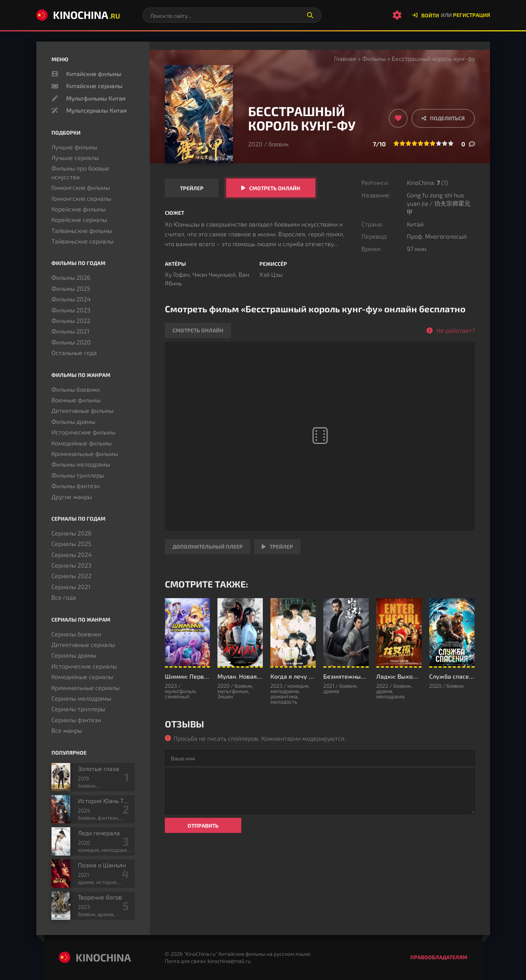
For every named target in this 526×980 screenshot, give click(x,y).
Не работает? (456, 330)
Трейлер (192, 188)
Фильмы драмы (73, 421)
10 (451, 143)
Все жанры (67, 730)
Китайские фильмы (94, 74)
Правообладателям (439, 957)
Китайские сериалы (94, 86)
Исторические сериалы (84, 666)
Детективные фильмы (82, 410)
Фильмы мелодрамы (81, 464)
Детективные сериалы (83, 644)
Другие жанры (72, 497)
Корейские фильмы (78, 209)
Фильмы (374, 58)
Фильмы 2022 (71, 320)
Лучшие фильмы (74, 147)
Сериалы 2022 (71, 576)
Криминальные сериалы (85, 688)
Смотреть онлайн (275, 188)
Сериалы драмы (74, 655)
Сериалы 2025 (71, 543)
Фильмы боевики (76, 389)
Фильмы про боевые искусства (80, 172)
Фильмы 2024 (71, 299)
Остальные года (74, 353)
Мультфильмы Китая (96, 98)
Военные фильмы (76, 400)
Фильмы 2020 (71, 342)
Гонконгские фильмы (81, 187)
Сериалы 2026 (71, 533)
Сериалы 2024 (72, 554)
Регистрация (472, 15)
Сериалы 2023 (71, 565)
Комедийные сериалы (82, 677)
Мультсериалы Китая (96, 110)
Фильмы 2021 (70, 331)
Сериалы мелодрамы (81, 698)
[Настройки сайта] (397, 15)
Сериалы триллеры (78, 709)
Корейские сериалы (79, 219)
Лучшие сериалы (75, 157)
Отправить (203, 826)
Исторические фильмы (83, 432)
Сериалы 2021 (71, 587)
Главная (345, 58)
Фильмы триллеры (78, 475)
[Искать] (310, 15)
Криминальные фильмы (85, 454)
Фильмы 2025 (71, 288)
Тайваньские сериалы (82, 241)
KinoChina (78, 15)
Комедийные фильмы (81, 443)
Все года (64, 597)
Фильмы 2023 (71, 310)
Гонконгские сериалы (81, 198)
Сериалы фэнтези (76, 720)
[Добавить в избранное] (398, 118)
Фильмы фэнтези (76, 486)
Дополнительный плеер (208, 547)
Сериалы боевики (76, 634)
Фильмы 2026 (71, 277)
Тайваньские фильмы (82, 230)
